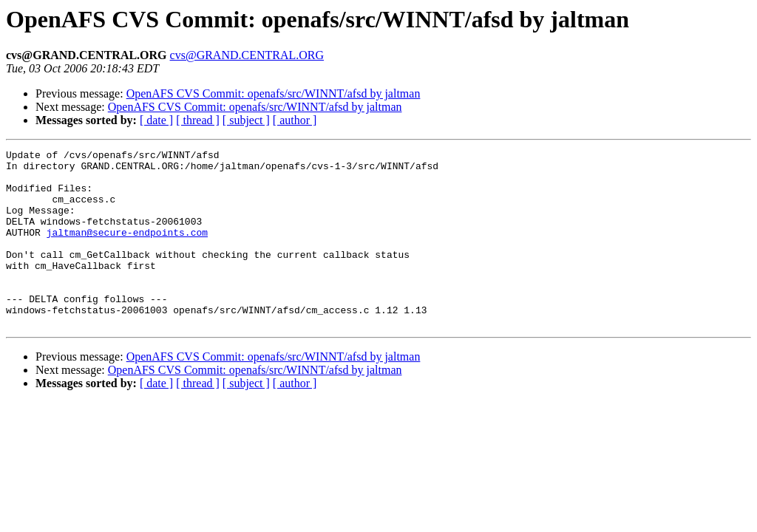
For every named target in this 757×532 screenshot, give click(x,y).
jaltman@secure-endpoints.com (127, 250)
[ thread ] (198, 120)
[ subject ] (246, 120)
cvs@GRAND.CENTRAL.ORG (247, 55)
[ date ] (156, 120)
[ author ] (295, 120)
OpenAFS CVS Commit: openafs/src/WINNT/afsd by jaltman (274, 93)
